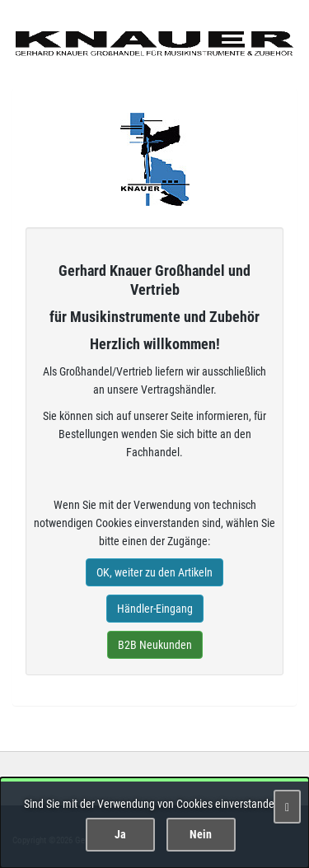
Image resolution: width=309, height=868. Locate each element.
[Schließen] (287, 807)
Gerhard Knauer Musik (155, 159)
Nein (201, 834)
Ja (120, 834)
